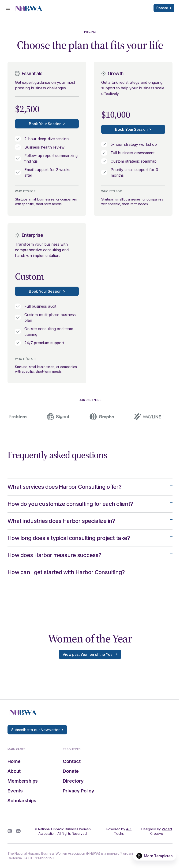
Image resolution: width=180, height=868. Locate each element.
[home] (29, 8)
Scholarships (22, 801)
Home (14, 761)
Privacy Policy (79, 791)
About (14, 771)
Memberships (23, 781)
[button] (8, 8)
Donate (71, 771)
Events (15, 791)
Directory (73, 781)
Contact (72, 761)
